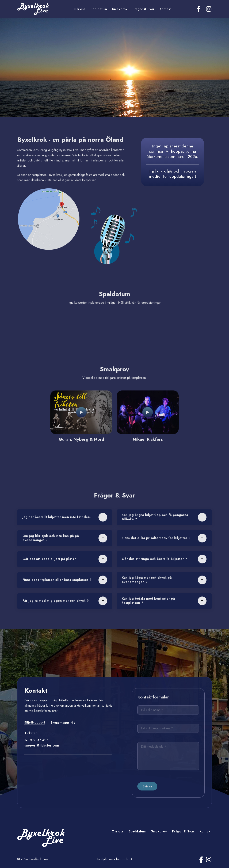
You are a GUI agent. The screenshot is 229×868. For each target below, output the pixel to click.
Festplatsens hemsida (114, 859)
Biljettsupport (35, 723)
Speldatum (99, 9)
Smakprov (120, 9)
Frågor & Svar (144, 9)
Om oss (80, 9)
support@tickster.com (42, 745)
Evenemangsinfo (63, 723)
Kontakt (166, 9)
